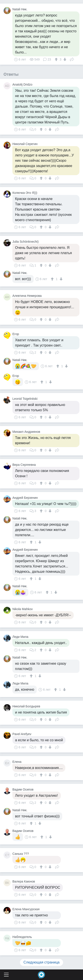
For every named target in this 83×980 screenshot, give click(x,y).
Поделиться (72, 59)
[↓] (64, 59)
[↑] (57, 59)
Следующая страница (41, 962)
